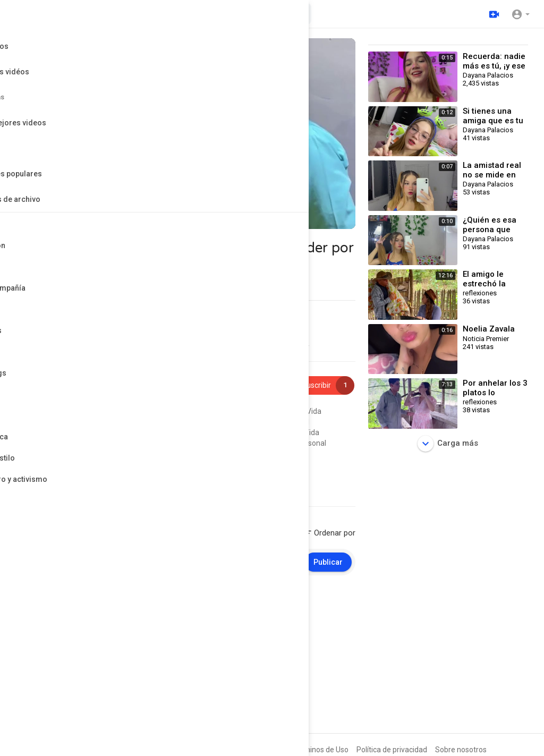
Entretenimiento (88, 468)
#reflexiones (238, 411)
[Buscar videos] (229, 14)
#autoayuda (232, 443)
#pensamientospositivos (192, 422)
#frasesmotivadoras (51, 422)
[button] (520, 14)
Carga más (448, 444)
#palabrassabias (80, 454)
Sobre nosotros (461, 750)
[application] (186, 134)
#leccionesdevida (139, 454)
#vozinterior (191, 454)
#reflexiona (237, 432)
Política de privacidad (392, 750)
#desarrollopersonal (182, 432)
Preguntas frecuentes (247, 750)
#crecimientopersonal (272, 422)
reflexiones (75, 380)
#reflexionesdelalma (175, 443)
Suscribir (322, 385)
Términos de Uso (320, 750)
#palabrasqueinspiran (53, 432)
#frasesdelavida (119, 432)
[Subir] (492, 14)
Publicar (328, 562)
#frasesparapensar (106, 443)
